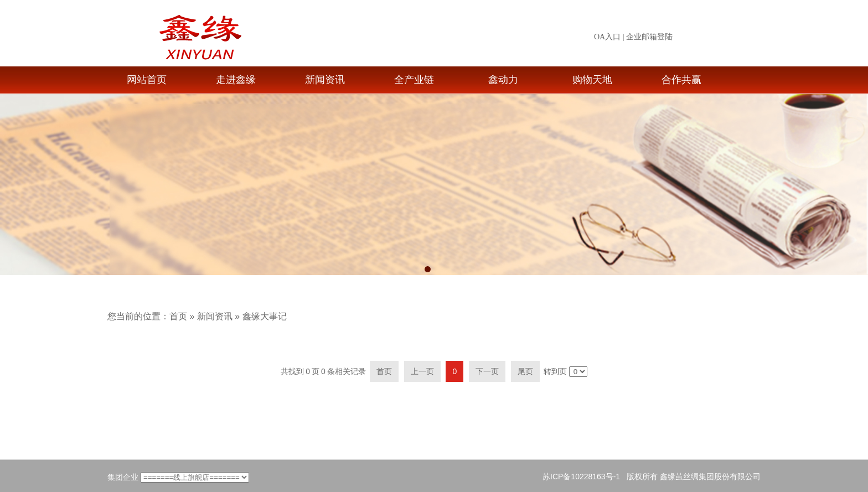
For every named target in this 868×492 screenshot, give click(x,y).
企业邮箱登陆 (649, 37)
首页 (178, 316)
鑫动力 (503, 80)
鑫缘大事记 (265, 316)
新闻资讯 (325, 80)
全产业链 (414, 80)
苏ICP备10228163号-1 (581, 477)
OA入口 (607, 37)
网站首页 (147, 80)
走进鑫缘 (236, 80)
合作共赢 (681, 80)
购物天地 (592, 80)
